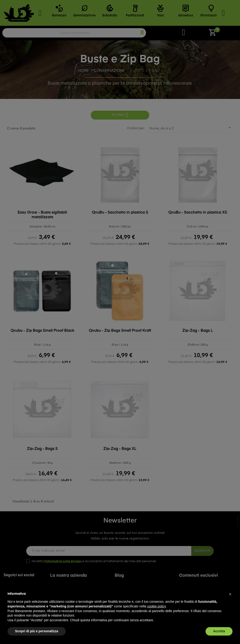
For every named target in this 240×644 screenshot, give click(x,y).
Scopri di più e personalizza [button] (37, 631)
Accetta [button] (219, 631)
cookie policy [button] (156, 606)
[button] (230, 594)
